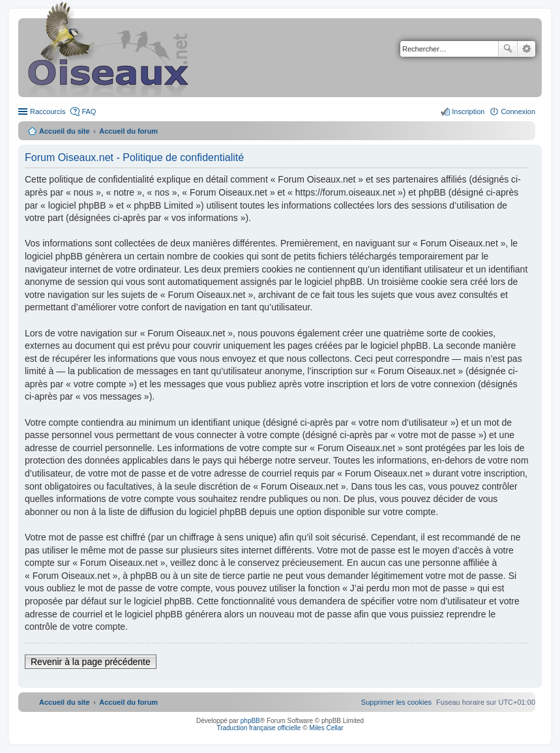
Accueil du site (65, 131)
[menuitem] (396, 702)
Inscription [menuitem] (468, 111)
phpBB (250, 721)
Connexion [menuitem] (518, 111)
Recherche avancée (526, 49)
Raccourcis (48, 111)
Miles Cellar (326, 728)
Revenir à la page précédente (91, 662)
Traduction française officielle (258, 728)
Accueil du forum (128, 131)
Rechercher (508, 49)
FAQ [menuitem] (89, 111)
